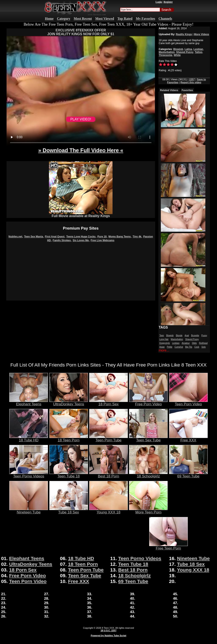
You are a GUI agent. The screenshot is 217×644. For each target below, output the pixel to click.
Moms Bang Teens (120, 237)
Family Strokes (62, 240)
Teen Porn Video (188, 402)
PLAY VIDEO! (81, 119)
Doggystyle (165, 343)
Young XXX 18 (108, 510)
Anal (187, 335)
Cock (197, 347)
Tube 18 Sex (69, 510)
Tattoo (199, 52)
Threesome (166, 55)
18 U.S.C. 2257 (108, 630)
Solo (203, 347)
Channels (165, 19)
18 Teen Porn (69, 438)
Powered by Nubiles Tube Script (108, 636)
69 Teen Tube (188, 474)
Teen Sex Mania (34, 237)
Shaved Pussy (185, 52)
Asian (162, 347)
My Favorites (145, 19)
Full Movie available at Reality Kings (81, 214)
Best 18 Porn (108, 474)
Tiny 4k (137, 237)
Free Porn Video (148, 402)
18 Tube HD (29, 438)
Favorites (187, 90)
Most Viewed (105, 19)
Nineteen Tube (29, 510)
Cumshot (179, 347)
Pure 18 (102, 237)
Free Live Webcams (103, 240)
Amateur (186, 343)
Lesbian (198, 49)
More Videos (202, 34)
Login (159, 2)
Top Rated (125, 19)
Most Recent (83, 19)
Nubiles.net (15, 237)
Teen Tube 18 (69, 474)
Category (64, 19)
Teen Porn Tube (108, 438)
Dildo (194, 343)
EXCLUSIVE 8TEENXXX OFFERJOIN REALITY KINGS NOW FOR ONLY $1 (81, 32)
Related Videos (169, 90)
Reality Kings (184, 34)
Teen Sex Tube (148, 438)
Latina (188, 49)
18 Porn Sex (108, 402)
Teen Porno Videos (29, 474)
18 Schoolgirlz (148, 474)
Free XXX (188, 438)
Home (49, 19)
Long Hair (164, 339)
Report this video (191, 82)
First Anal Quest (55, 237)
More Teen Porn (148, 510)
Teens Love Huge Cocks (81, 237)
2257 (192, 79)
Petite (170, 347)
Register (168, 2)
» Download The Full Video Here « (81, 150)
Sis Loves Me (81, 240)
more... (164, 350)
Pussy (204, 335)
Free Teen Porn (168, 546)
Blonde (179, 335)
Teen (162, 335)
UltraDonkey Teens (69, 402)
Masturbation (167, 52)
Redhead (203, 343)
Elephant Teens (29, 402)
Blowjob (178, 49)
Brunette (195, 335)
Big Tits (189, 347)
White (177, 55)
